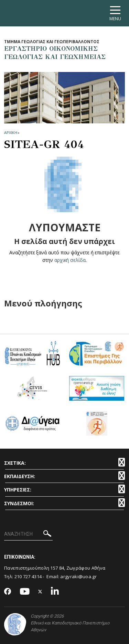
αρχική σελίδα (70, 260)
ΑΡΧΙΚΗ (10, 132)
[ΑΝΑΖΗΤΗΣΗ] (28, 534)
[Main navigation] (115, 13)
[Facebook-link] (8, 592)
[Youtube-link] (25, 592)
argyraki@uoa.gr (78, 576)
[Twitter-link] (40, 592)
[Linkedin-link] (55, 592)
